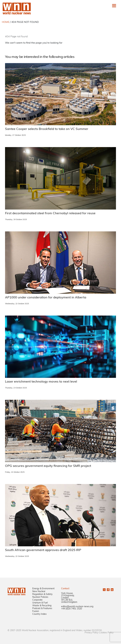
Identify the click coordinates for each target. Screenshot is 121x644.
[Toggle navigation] (114, 6)
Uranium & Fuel (40, 603)
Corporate (37, 600)
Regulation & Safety (42, 594)
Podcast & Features (42, 609)
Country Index (39, 614)
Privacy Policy (91, 633)
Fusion (36, 611)
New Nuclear (39, 592)
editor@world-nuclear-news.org (77, 607)
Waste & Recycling (42, 606)
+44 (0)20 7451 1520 (72, 609)
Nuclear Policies (40, 597)
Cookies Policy (106, 633)
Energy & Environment (43, 589)
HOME (6, 22)
